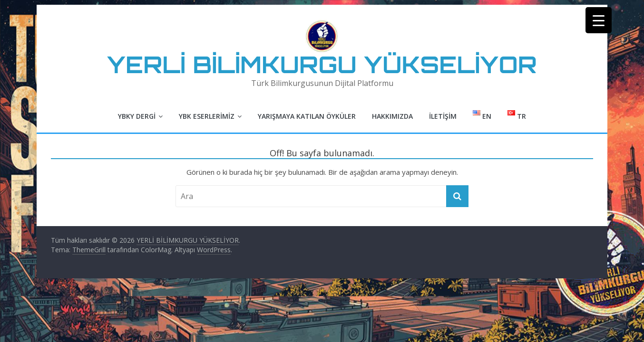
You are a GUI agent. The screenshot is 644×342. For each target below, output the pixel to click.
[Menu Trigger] (599, 20)
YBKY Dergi (137, 116)
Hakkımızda (392, 116)
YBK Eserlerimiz (207, 116)
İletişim (443, 116)
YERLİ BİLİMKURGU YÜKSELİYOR (322, 64)
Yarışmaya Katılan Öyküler (307, 116)
